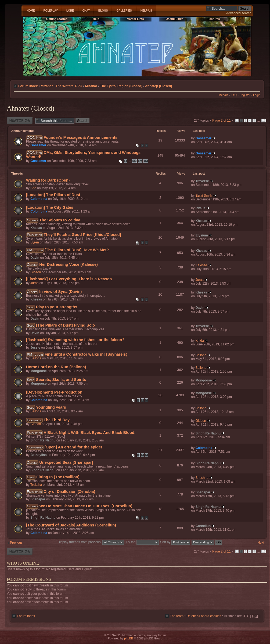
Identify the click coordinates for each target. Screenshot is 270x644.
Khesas (36, 228)
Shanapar (38, 499)
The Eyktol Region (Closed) (121, 86)
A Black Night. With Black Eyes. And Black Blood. (89, 433)
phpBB (129, 638)
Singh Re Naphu (43, 440)
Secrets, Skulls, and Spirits (61, 380)
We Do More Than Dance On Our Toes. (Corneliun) (86, 506)
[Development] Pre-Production (54, 392)
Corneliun (203, 526)
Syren (35, 242)
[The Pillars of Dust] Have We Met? (77, 250)
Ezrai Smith (204, 196)
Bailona (36, 358)
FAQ (234, 95)
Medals (223, 95)
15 (146, 161)
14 (140, 161)
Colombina (39, 199)
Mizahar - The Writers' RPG (61, 86)
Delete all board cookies (204, 616)
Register (245, 95)
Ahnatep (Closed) (159, 86)
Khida (200, 341)
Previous (16, 543)
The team (177, 616)
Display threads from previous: (91, 542)
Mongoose (38, 371)
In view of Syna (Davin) (60, 292)
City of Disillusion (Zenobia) (69, 491)
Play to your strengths (57, 307)
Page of (222, 121)
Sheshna (202, 478)
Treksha (36, 485)
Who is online (23, 563)
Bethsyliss (39, 455)
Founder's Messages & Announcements (80, 137)
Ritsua (201, 208)
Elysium (202, 235)
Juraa (34, 283)
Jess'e (35, 348)
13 (134, 161)
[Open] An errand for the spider (73, 447)
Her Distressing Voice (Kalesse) (69, 264)
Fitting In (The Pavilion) (58, 477)
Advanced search (239, 13)
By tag (143, 542)
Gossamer (38, 145)
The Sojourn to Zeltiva (60, 220)
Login (257, 95)
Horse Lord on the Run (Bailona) (56, 367)
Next (261, 543)
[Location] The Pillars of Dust (53, 195)
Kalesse (201, 265)
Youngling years (51, 407)
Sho (33, 188)
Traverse (202, 181)
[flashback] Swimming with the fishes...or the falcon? (75, 340)
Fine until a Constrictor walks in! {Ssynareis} (86, 354)
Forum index (28, 86)
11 (264, 121)
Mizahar (91, 86)
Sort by (175, 542)
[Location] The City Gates (50, 207)
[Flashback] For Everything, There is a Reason (69, 279)
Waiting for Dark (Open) (48, 180)
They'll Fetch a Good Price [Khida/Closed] (82, 235)
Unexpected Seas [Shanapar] (66, 462)
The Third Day (57, 420)
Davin (35, 258)
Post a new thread (20, 120)
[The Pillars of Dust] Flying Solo (65, 325)
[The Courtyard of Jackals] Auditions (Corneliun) (71, 525)
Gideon (36, 272)
